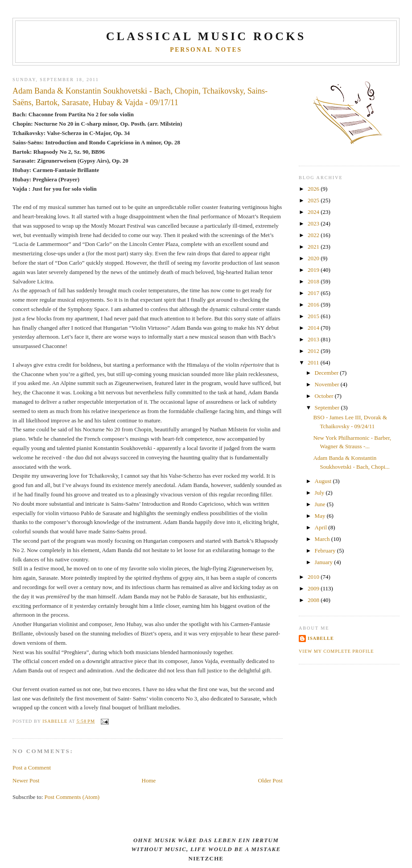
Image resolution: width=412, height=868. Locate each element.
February (326, 551)
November (328, 384)
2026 (314, 189)
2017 (314, 293)
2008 (314, 600)
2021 (314, 247)
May (321, 516)
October (325, 396)
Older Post (270, 780)
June (321, 504)
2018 (314, 281)
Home (149, 780)
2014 (314, 328)
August (324, 481)
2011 (314, 362)
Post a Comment (32, 768)
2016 (314, 305)
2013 (314, 339)
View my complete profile (336, 651)
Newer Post (26, 780)
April (322, 527)
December (328, 373)
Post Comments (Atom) (72, 797)
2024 (314, 212)
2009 (314, 588)
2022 (314, 235)
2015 (314, 316)
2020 (314, 258)
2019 (314, 270)
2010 (314, 577)
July (320, 493)
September (328, 407)
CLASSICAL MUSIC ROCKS (206, 36)
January (325, 562)
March (323, 539)
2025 (314, 200)
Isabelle (321, 638)
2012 (314, 351)
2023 (314, 223)
